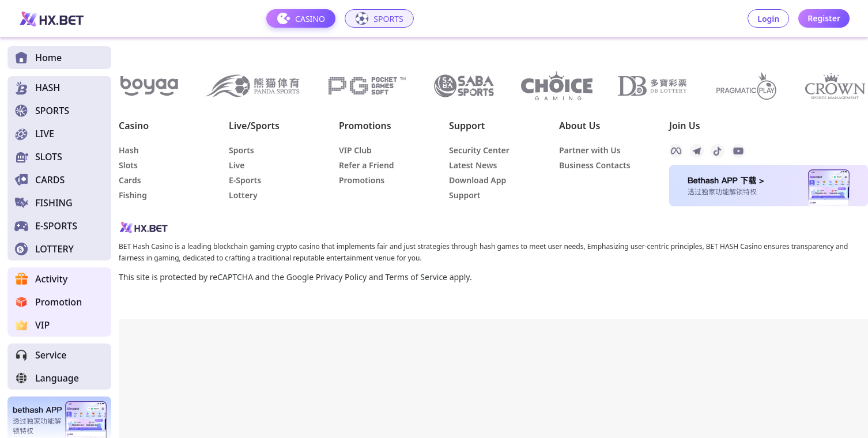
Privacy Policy (341, 277)
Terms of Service (416, 277)
